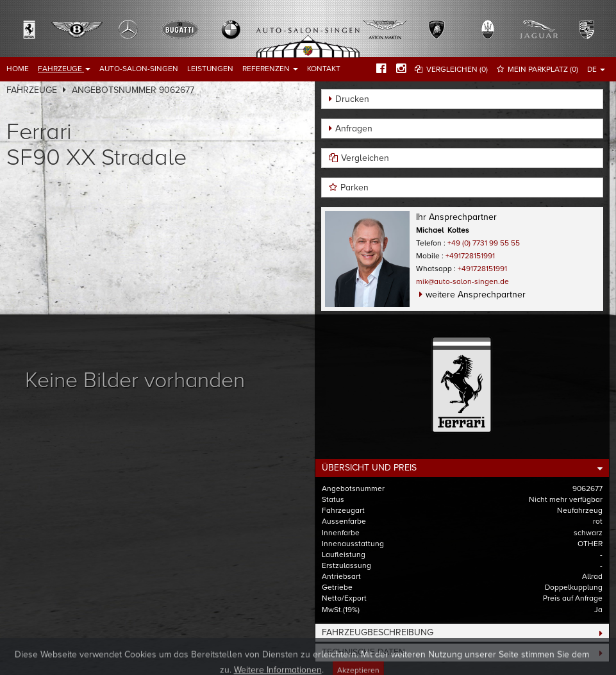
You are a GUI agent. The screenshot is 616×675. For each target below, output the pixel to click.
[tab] (462, 468)
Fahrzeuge (64, 69)
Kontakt (324, 69)
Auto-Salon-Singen (139, 69)
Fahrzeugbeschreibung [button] (378, 632)
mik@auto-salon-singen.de (462, 281)
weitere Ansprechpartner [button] (476, 295)
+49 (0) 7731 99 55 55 (484, 243)
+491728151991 (470, 256)
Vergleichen (365, 158)
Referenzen (270, 69)
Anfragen (354, 129)
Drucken (352, 99)
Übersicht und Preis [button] (369, 468)
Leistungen (210, 69)
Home (18, 69)
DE (596, 69)
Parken (354, 188)
